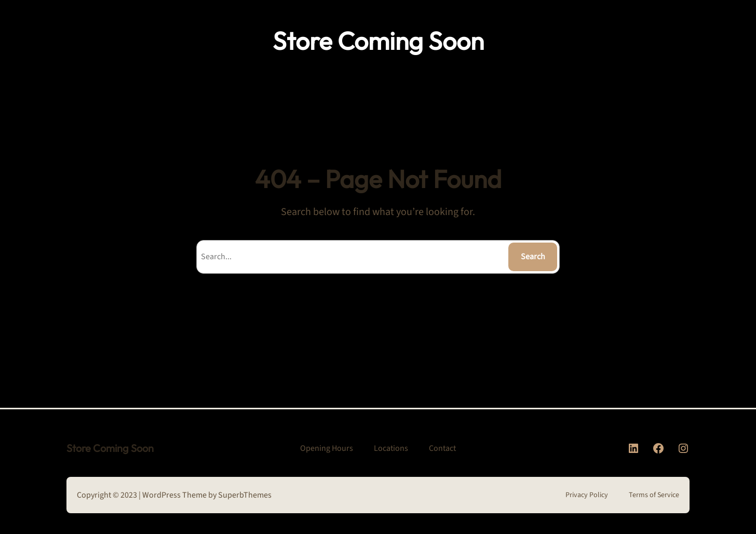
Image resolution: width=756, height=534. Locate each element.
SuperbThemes (245, 495)
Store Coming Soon (378, 41)
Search (533, 257)
